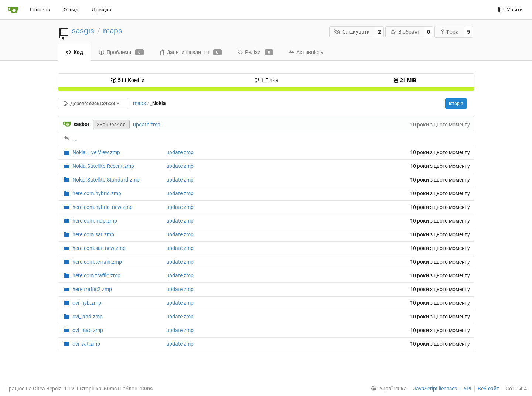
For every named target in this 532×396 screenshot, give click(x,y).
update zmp (147, 125)
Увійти (510, 10)
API (467, 389)
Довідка (102, 10)
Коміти (128, 80)
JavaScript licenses (435, 389)
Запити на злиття (190, 53)
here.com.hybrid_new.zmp (103, 207)
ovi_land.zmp (88, 317)
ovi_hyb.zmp (87, 303)
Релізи (255, 53)
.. (75, 139)
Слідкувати (352, 32)
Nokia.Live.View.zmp (96, 152)
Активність (306, 52)
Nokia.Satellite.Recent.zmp (103, 166)
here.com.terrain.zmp (97, 262)
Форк (449, 32)
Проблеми (121, 53)
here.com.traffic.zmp (96, 275)
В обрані (405, 32)
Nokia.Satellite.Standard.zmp (106, 180)
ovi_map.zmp (88, 330)
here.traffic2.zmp (92, 289)
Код (74, 52)
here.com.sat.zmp (93, 234)
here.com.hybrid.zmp (97, 193)
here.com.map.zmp (95, 221)
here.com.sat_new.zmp (99, 248)
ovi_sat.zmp (86, 344)
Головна (40, 10)
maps (113, 31)
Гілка (266, 80)
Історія (456, 104)
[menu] (387, 389)
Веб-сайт (488, 389)
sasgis (83, 31)
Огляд (71, 10)
